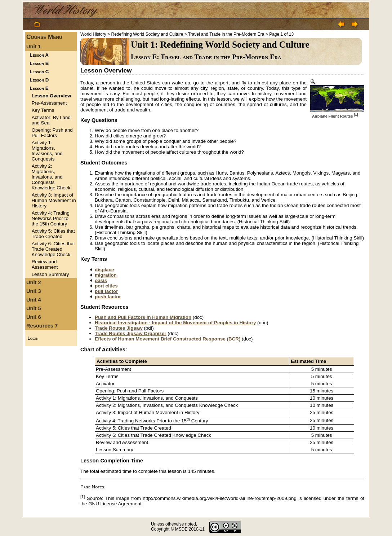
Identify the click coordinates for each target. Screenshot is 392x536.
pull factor (106, 291)
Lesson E (39, 88)
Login (33, 338)
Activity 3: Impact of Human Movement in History (54, 200)
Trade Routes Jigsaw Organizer (131, 333)
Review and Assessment (45, 264)
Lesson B (39, 63)
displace (104, 270)
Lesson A (39, 55)
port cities (106, 286)
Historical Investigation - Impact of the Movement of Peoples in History (175, 323)
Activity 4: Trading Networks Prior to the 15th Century (51, 218)
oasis (101, 280)
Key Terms (43, 110)
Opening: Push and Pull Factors (52, 133)
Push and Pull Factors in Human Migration (143, 317)
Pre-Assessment (49, 103)
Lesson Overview (52, 96)
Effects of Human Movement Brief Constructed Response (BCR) (168, 339)
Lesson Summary (50, 274)
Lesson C (39, 72)
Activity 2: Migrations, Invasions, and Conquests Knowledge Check (51, 177)
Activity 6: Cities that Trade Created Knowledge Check (53, 249)
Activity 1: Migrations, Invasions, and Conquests (47, 151)
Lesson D (39, 80)
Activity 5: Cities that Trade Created (53, 234)
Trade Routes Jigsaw (119, 328)
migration (106, 275)
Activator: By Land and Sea (51, 120)
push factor (108, 297)
